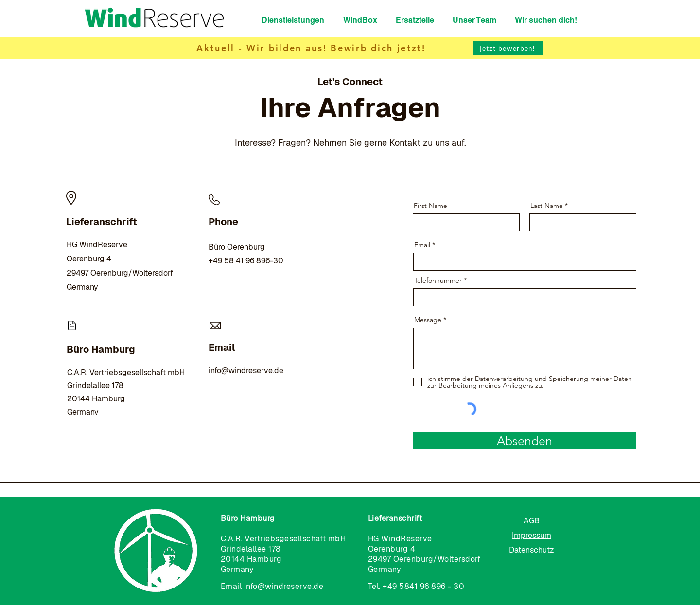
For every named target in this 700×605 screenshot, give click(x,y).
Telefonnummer (438, 280)
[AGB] (531, 520)
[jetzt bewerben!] (508, 48)
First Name (430, 206)
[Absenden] (525, 441)
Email (422, 245)
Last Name (547, 206)
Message (428, 320)
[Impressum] (531, 535)
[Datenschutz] (531, 550)
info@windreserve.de (246, 371)
